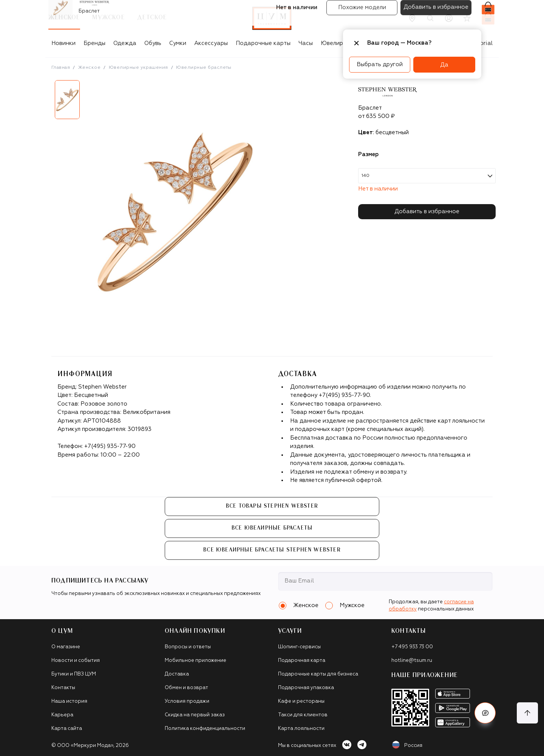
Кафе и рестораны (301, 701)
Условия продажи (187, 701)
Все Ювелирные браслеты (272, 528)
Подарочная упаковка (306, 688)
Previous (46, 102)
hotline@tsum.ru (412, 661)
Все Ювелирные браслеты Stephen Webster (272, 550)
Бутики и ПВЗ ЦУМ (74, 674)
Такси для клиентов (303, 715)
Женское (89, 68)
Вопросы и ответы (188, 647)
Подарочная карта (302, 661)
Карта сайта (67, 729)
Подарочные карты (263, 43)
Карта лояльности (301, 729)
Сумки (178, 43)
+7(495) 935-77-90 (110, 446)
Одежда (125, 43)
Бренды (94, 43)
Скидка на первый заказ (195, 715)
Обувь (153, 43)
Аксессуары (211, 43)
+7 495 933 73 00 (412, 647)
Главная (61, 68)
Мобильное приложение (195, 661)
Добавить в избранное (427, 211)
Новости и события (76, 661)
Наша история (69, 701)
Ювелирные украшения (138, 68)
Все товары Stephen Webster (272, 506)
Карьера (62, 715)
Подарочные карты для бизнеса (318, 674)
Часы (306, 43)
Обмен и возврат (186, 688)
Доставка (177, 674)
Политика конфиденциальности (205, 729)
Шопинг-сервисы (299, 647)
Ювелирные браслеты (204, 68)
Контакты (63, 688)
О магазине (66, 647)
